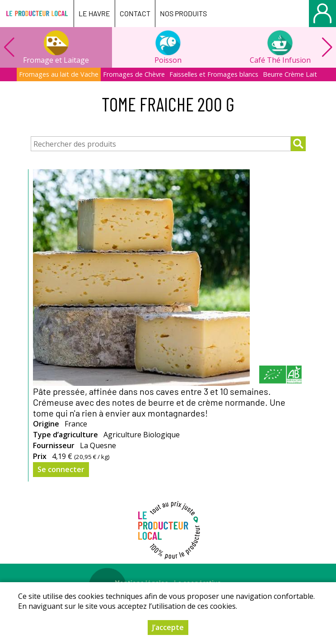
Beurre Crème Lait (290, 74)
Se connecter (61, 469)
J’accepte (168, 627)
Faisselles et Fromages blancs (214, 74)
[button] (327, 47)
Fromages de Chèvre (134, 74)
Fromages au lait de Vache (59, 74)
